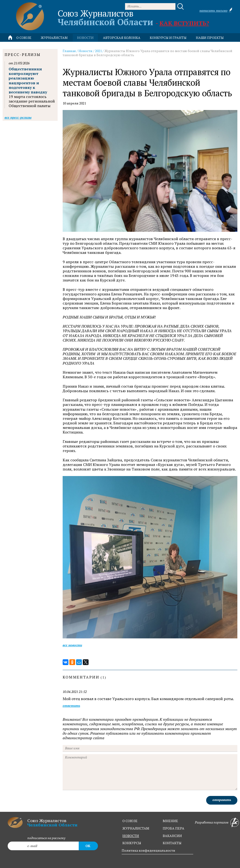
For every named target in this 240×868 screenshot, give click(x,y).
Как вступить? (184, 23)
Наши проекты (210, 38)
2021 (98, 51)
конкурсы (132, 843)
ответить (71, 706)
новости (85, 38)
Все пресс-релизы (18, 117)
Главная (69, 51)
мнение (170, 821)
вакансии (172, 836)
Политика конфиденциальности (148, 850)
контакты (172, 843)
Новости (85, 51)
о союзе (130, 821)
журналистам (136, 828)
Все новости (72, 645)
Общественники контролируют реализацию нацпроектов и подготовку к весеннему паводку (28, 80)
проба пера (174, 828)
